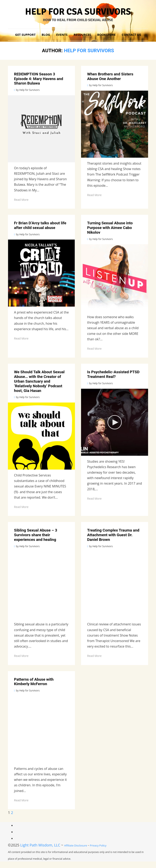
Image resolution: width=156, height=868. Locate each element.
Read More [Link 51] (21, 656)
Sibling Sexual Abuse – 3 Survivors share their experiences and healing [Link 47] (36, 535)
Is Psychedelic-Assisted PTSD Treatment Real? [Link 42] (113, 374)
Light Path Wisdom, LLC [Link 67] (40, 845)
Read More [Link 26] (94, 195)
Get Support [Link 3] (25, 35)
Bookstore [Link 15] (106, 35)
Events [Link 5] (62, 35)
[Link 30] (41, 273)
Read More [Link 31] (21, 338)
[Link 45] (115, 422)
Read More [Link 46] (94, 499)
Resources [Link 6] (82, 35)
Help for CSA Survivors (78, 12)
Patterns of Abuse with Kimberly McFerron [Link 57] (34, 682)
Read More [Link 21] (21, 200)
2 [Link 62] (12, 813)
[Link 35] (115, 278)
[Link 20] (41, 129)
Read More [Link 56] (94, 656)
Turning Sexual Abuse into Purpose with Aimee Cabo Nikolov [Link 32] (110, 228)
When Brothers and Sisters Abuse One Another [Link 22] (110, 76)
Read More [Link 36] (94, 349)
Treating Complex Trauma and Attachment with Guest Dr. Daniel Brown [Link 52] (113, 535)
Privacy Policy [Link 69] (98, 845)
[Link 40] (41, 436)
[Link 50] (41, 585)
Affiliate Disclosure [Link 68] (76, 845)
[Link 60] (41, 729)
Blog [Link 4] (46, 35)
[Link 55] (115, 585)
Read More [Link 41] (21, 507)
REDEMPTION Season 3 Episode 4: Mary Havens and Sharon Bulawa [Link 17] (39, 79)
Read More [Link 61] (21, 800)
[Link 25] (115, 124)
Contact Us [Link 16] (131, 35)
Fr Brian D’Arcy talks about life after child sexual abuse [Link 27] (40, 225)
